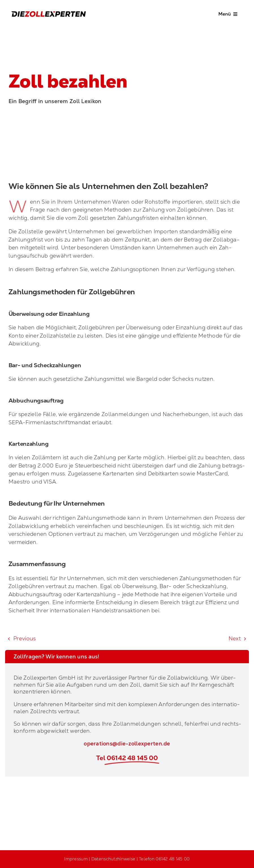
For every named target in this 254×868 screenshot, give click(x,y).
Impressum (76, 859)
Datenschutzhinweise (113, 859)
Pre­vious (24, 639)
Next (235, 639)
